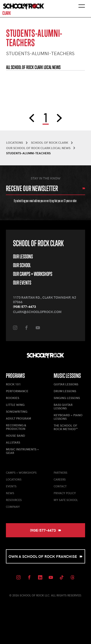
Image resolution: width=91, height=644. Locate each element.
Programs (15, 376)
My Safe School (66, 500)
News (10, 493)
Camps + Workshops (21, 473)
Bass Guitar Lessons (63, 406)
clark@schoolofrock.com (37, 312)
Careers (60, 479)
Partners (61, 473)
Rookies (13, 398)
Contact (60, 486)
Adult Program (18, 418)
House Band (15, 436)
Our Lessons (23, 256)
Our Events (22, 283)
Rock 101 (13, 384)
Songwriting (17, 412)
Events (11, 486)
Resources (14, 500)
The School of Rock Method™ (66, 427)
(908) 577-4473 (24, 307)
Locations (14, 479)
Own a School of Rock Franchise (45, 556)
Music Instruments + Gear (22, 451)
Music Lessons (67, 376)
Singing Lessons (67, 398)
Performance (17, 391)
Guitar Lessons (66, 384)
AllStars (13, 442)
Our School (22, 265)
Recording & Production (16, 427)
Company (13, 507)
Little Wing (15, 405)
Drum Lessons (65, 391)
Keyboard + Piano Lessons (68, 417)
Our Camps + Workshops (33, 274)
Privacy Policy (65, 493)
